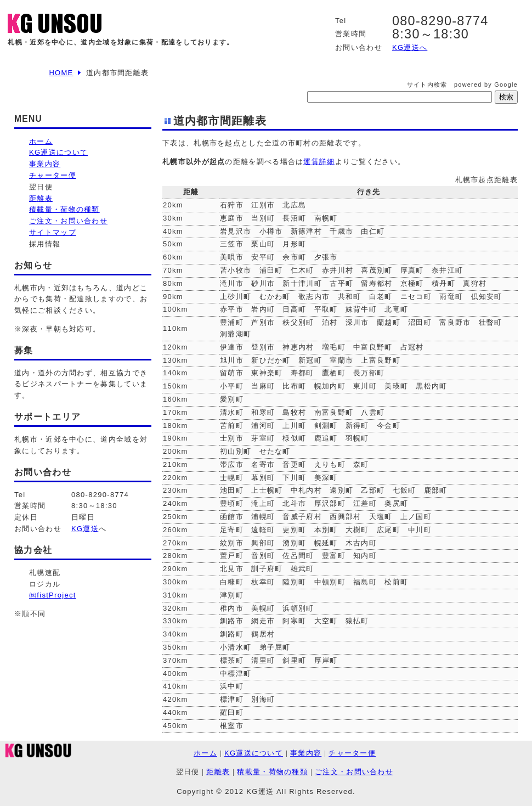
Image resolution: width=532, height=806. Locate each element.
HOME (61, 73)
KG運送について (58, 152)
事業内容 (45, 164)
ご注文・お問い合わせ (68, 221)
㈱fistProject (53, 595)
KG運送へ (410, 47)
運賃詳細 (319, 162)
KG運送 (85, 529)
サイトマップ (53, 232)
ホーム (41, 141)
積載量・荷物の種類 (64, 209)
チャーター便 (53, 175)
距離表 (41, 198)
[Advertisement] (69, 682)
